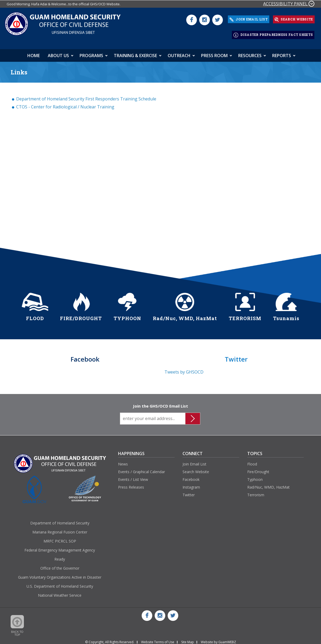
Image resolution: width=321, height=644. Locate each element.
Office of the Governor (60, 565)
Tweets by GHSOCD (184, 369)
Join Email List (194, 461)
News (123, 461)
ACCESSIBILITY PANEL (289, 4)
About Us (58, 52)
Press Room (214, 52)
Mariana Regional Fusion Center (60, 529)
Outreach (179, 52)
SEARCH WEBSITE (294, 19)
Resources (250, 52)
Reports (282, 52)
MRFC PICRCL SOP (60, 538)
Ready (60, 556)
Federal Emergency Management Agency (60, 547)
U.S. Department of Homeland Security (60, 583)
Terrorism (256, 492)
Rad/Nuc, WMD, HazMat (268, 484)
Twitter (189, 492)
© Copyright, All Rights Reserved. (110, 639)
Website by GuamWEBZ (218, 639)
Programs (91, 52)
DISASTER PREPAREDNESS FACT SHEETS (273, 33)
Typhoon (255, 476)
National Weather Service (60, 592)
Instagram (191, 484)
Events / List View (133, 476)
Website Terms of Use (158, 639)
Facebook (191, 476)
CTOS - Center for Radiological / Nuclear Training (65, 104)
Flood (252, 461)
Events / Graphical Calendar (142, 469)
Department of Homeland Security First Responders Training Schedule (86, 96)
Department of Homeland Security (60, 520)
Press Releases (131, 484)
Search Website (196, 469)
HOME (34, 52)
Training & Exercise (135, 52)
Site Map (188, 639)
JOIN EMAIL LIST (249, 18)
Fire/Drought (258, 469)
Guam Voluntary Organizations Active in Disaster (60, 574)
